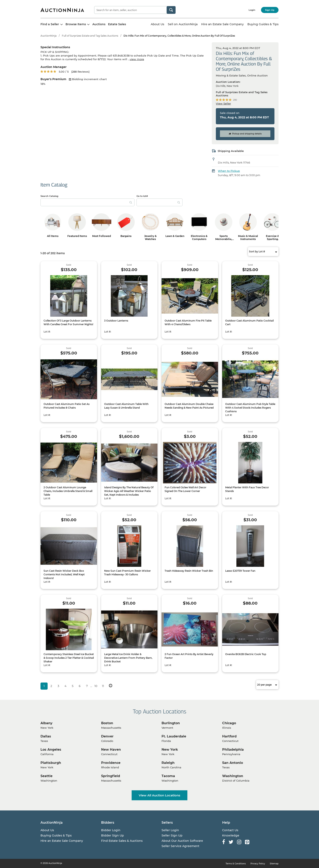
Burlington (171, 723)
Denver (107, 736)
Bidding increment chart (88, 79)
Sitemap (274, 864)
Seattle (46, 776)
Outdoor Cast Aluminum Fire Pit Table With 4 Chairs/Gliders (188, 322)
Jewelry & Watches (150, 238)
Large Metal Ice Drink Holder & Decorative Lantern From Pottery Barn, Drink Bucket (128, 658)
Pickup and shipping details (245, 134)
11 (103, 686)
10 (96, 686)
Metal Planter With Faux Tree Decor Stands (247, 489)
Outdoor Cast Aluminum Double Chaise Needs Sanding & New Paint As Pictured (189, 406)
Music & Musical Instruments (248, 238)
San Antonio (233, 763)
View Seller (223, 104)
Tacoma (168, 776)
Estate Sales (117, 24)
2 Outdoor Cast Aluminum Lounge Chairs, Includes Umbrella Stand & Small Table (68, 491)
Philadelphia (233, 750)
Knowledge (231, 835)
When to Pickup (229, 171)
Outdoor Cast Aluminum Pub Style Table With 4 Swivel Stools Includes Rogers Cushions (250, 408)
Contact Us (230, 830)
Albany (46, 723)
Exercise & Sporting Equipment (272, 239)
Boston (107, 723)
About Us (157, 24)
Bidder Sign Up (113, 835)
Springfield (111, 776)
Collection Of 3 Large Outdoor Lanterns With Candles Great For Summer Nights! (68, 322)
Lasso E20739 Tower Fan (240, 571)
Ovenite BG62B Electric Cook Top (246, 654)
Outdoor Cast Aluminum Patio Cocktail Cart (249, 322)
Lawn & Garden (175, 236)
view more (137, 59)
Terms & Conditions (236, 864)
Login (252, 10)
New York (170, 750)
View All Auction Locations (159, 795)
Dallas (46, 736)
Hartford (229, 736)
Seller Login (170, 830)
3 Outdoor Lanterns (116, 321)
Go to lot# (142, 196)
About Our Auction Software (182, 841)
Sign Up (270, 10)
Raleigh (168, 763)
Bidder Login (111, 830)
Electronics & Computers (199, 238)
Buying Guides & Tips (263, 24)
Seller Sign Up (172, 835)
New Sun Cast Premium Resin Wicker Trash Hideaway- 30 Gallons (127, 573)
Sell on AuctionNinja (183, 24)
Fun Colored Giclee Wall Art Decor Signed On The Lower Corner (185, 489)
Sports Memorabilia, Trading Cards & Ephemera (224, 241)
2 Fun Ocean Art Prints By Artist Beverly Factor (189, 656)
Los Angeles (51, 750)
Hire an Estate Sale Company (222, 24)
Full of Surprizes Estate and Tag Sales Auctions (90, 36)
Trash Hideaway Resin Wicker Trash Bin (189, 571)
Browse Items (78, 24)
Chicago (229, 723)
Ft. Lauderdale (174, 736)
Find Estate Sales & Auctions (122, 841)
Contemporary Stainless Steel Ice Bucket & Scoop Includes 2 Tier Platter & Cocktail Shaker (69, 658)
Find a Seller (52, 24)
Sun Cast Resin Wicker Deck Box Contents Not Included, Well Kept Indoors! (64, 574)
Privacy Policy (258, 864)
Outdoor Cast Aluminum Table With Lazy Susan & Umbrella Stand (126, 406)
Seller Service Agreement (180, 846)
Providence (111, 763)
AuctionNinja (49, 36)
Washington (233, 776)
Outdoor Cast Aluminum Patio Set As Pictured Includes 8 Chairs (67, 406)
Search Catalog (49, 196)
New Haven (111, 750)
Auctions (99, 24)
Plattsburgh (51, 763)
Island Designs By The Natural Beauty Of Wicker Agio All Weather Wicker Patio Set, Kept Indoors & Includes (129, 491)
